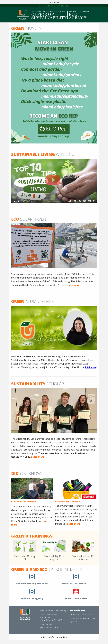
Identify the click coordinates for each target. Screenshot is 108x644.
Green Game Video (76, 598)
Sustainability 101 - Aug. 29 (54, 558)
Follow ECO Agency (32, 598)
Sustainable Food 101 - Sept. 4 (83, 558)
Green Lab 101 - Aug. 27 (25, 558)
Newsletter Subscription (82, 614)
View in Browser (54, 2)
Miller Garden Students (76, 583)
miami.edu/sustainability (54, 637)
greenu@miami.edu (50, 627)
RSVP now (90, 367)
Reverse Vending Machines (32, 583)
